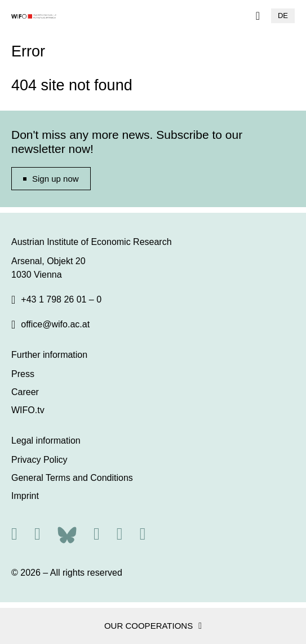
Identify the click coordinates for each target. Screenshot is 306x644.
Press (23, 374)
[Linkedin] (120, 534)
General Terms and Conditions (72, 478)
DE (283, 16)
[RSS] (14, 534)
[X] (37, 534)
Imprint (25, 496)
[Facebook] (97, 534)
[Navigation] (258, 16)
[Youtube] (143, 534)
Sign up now (56, 179)
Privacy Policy (39, 460)
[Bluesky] (67, 534)
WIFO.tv (28, 410)
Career (25, 392)
